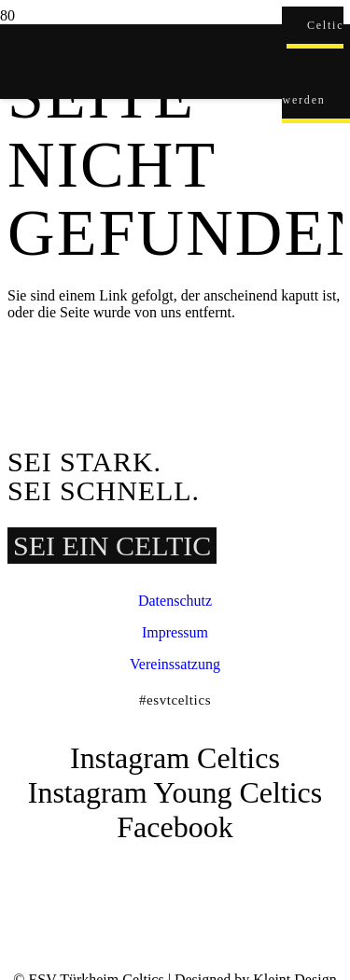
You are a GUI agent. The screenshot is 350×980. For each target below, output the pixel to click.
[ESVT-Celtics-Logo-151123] (141, 861)
